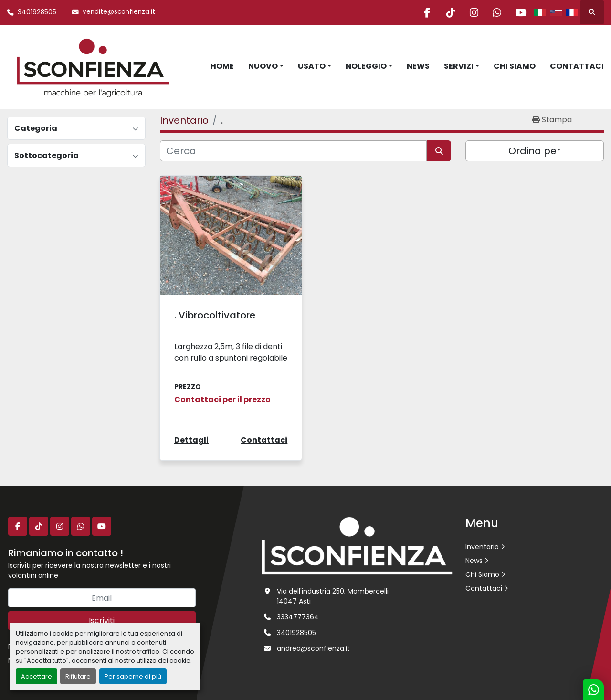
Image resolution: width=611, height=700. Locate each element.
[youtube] (520, 12)
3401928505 (37, 12)
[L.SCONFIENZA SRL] (357, 545)
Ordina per (534, 151)
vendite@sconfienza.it (119, 12)
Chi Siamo (515, 66)
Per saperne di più (133, 676)
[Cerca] (293, 151)
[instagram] (471, 12)
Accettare (37, 676)
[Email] (102, 598)
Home (222, 66)
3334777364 (298, 617)
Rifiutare (78, 676)
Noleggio (366, 66)
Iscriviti (102, 620)
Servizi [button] (459, 66)
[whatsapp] (495, 12)
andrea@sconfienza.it (313, 648)
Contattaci (577, 66)
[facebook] (422, 12)
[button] (266, 66)
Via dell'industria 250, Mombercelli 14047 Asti (333, 596)
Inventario (482, 547)
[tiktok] (447, 12)
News (418, 66)
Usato (312, 66)
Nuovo (263, 66)
